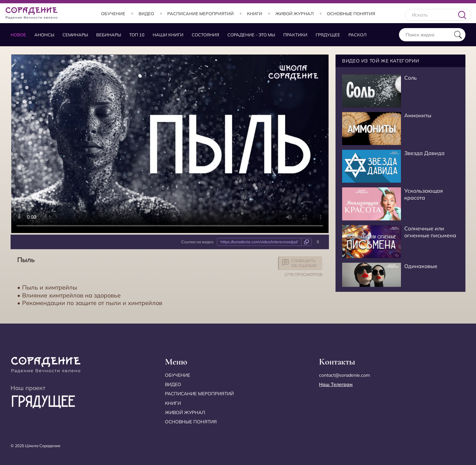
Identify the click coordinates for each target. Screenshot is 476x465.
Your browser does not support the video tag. (170, 144)
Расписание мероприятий (200, 14)
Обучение (113, 14)
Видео (146, 14)
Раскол (357, 35)
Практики (295, 35)
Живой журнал (295, 14)
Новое (18, 35)
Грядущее (328, 35)
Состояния (205, 35)
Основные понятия (351, 14)
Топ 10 (137, 35)
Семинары (75, 35)
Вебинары (109, 35)
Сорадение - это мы (251, 35)
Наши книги (168, 35)
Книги (255, 14)
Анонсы (44, 35)
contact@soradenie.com (345, 375)
